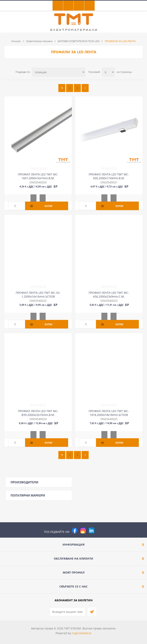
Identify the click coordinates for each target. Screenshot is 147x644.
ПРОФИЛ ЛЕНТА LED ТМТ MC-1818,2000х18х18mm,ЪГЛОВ (109, 413)
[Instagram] (83, 530)
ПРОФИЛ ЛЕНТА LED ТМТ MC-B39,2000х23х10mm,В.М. (38, 413)
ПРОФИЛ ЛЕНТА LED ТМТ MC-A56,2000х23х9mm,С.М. (109, 295)
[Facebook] (75, 530)
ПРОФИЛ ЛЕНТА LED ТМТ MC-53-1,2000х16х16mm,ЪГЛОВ (38, 295)
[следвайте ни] (91, 530)
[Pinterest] (100, 530)
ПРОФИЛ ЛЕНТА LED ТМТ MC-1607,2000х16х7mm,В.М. (38, 176)
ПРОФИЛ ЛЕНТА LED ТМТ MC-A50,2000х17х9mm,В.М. (109, 176)
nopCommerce (82, 633)
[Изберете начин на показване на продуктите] (59, 72)
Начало (16, 41)
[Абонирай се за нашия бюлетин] (68, 612)
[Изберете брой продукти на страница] (108, 72)
